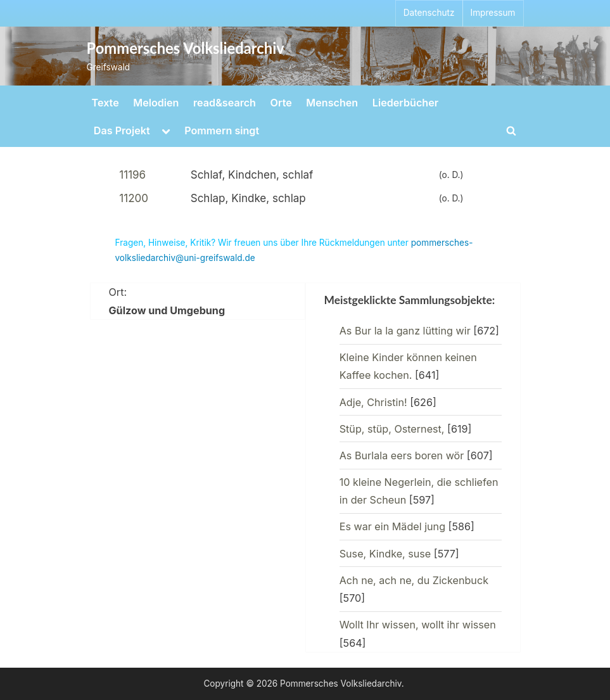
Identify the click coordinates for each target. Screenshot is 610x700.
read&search (225, 103)
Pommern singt (222, 130)
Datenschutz (429, 13)
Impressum (493, 13)
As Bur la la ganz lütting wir (405, 331)
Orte (281, 103)
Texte (105, 103)
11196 (132, 175)
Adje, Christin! (373, 402)
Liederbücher (405, 103)
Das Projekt (122, 130)
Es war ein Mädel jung (392, 526)
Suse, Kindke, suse (385, 554)
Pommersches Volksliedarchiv (186, 48)
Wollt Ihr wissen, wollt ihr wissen (418, 625)
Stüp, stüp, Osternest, (392, 429)
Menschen (332, 103)
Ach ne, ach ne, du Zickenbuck (414, 580)
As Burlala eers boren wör (402, 455)
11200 (134, 198)
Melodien (156, 103)
